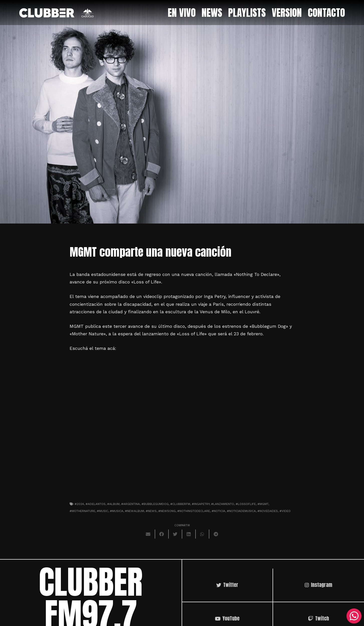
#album (113, 504)
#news (151, 511)
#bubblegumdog (155, 504)
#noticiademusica (241, 511)
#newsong (167, 511)
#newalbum (135, 511)
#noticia (218, 511)
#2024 (79, 504)
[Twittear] (175, 534)
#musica (117, 511)
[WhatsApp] (354, 616)
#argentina (131, 504)
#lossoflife (246, 504)
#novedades (268, 511)
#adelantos (96, 504)
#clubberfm (180, 504)
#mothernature (82, 511)
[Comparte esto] (162, 534)
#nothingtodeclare (194, 511)
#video (285, 511)
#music (103, 511)
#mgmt (263, 504)
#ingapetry (201, 504)
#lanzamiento (223, 504)
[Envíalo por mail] (148, 534)
